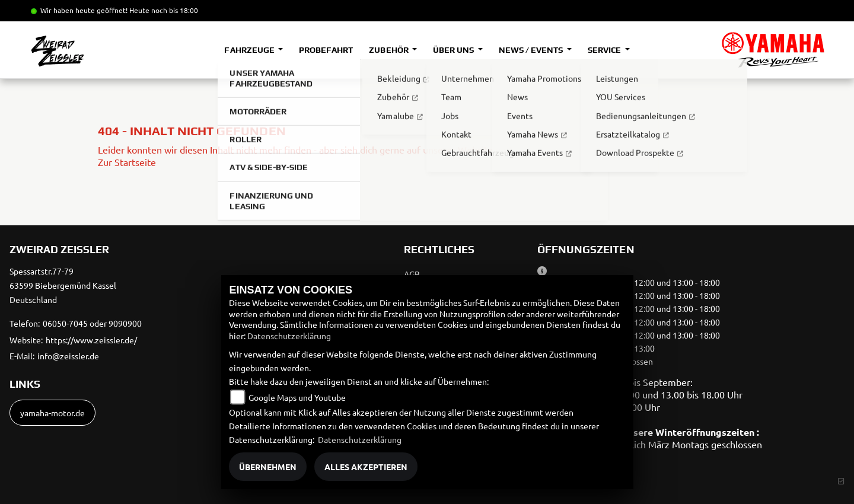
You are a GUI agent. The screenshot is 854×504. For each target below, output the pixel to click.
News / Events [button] (532, 50)
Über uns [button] (454, 50)
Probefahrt (326, 50)
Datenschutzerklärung (289, 336)
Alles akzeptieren (366, 467)
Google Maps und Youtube (297, 397)
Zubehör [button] (389, 50)
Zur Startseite (127, 162)
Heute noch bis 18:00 (164, 10)
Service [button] (605, 50)
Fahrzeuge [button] (250, 50)
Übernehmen (268, 467)
